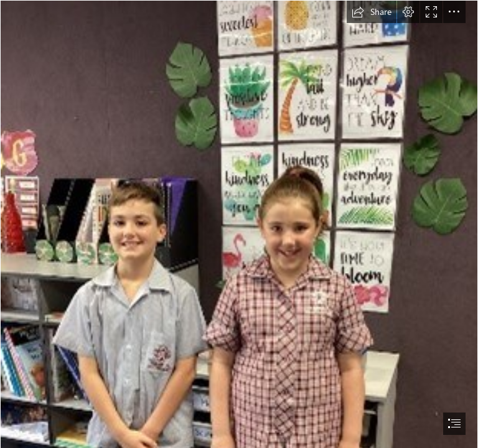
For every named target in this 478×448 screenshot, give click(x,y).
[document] (239, 224)
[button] (372, 12)
